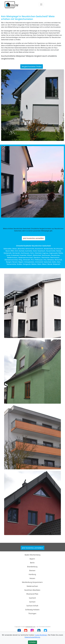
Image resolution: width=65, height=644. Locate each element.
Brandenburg (32, 566)
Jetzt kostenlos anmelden (33, 238)
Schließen (33, 642)
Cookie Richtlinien (41, 635)
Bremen (32, 570)
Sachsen (32, 602)
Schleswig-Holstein (32, 610)
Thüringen (32, 613)
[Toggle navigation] (41, 4)
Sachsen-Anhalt (32, 606)
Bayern (32, 559)
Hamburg (32, 574)
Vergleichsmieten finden (32, 66)
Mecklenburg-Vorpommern (32, 582)
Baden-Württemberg (33, 555)
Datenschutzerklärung (32, 637)
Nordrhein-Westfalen (32, 590)
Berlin (32, 563)
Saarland (32, 598)
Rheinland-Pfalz (32, 594)
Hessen (32, 578)
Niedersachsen (32, 586)
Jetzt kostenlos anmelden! (32, 548)
